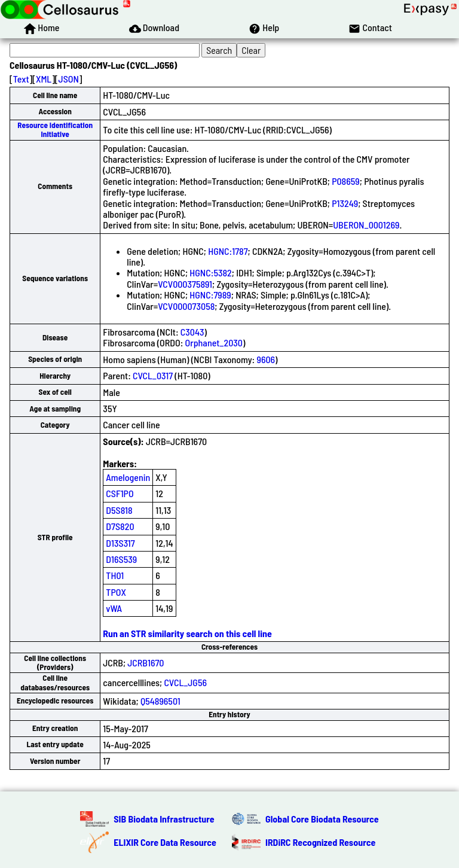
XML (44, 79)
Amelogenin (128, 477)
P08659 (346, 181)
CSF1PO (120, 493)
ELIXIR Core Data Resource (165, 842)
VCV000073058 (186, 306)
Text (21, 79)
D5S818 (119, 510)
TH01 (115, 575)
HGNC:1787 (228, 251)
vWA (114, 608)
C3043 (192, 332)
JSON (69, 79)
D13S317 (120, 543)
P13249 (345, 203)
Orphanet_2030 (214, 342)
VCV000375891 (185, 284)
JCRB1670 (146, 663)
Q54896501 (160, 701)
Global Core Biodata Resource (322, 819)
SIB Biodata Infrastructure (164, 819)
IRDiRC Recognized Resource (320, 842)
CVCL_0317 (153, 375)
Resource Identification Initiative (55, 130)
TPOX (116, 592)
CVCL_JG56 (185, 682)
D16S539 (121, 559)
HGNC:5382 (210, 272)
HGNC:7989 (210, 295)
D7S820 (120, 526)
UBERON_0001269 (366, 225)
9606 (266, 359)
